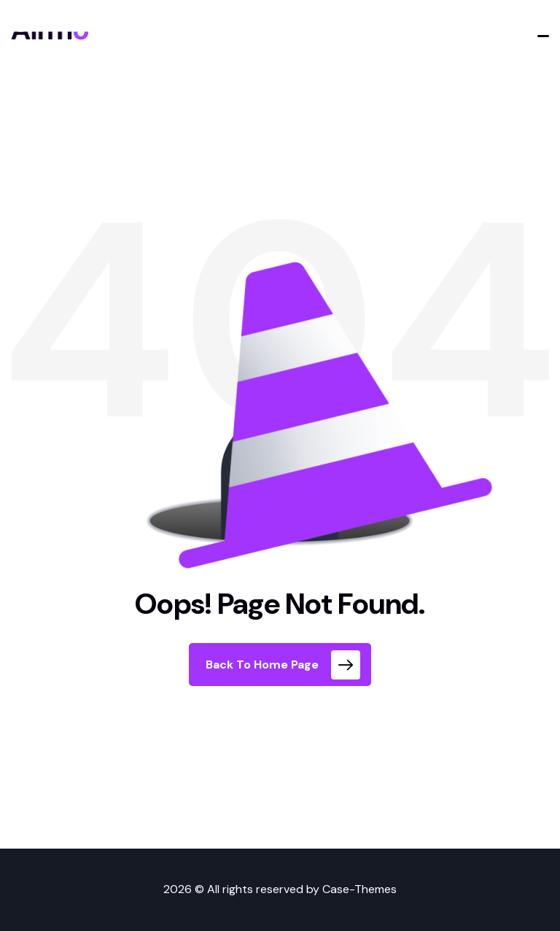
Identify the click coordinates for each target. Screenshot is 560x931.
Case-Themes (359, 889)
